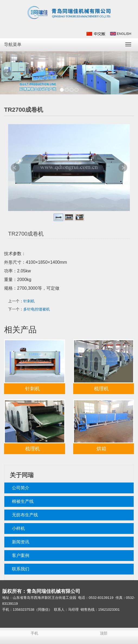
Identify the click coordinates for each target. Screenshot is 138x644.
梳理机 (101, 389)
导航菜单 (13, 44)
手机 (34, 633)
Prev (7, 73)
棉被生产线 (23, 501)
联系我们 (21, 569)
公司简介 (21, 488)
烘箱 (101, 449)
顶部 (104, 633)
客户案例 (21, 555)
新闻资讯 (21, 542)
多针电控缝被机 (37, 309)
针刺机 (29, 301)
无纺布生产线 (25, 515)
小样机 (18, 528)
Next (131, 73)
